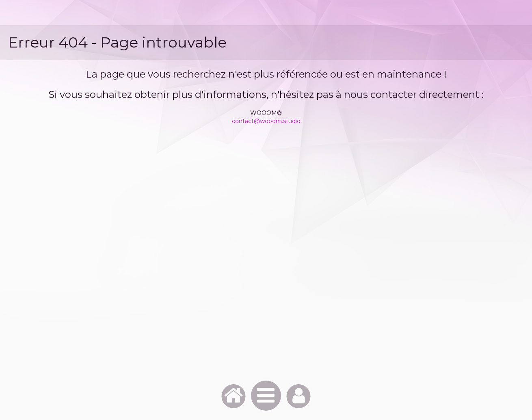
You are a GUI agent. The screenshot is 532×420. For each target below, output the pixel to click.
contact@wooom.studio (266, 121)
